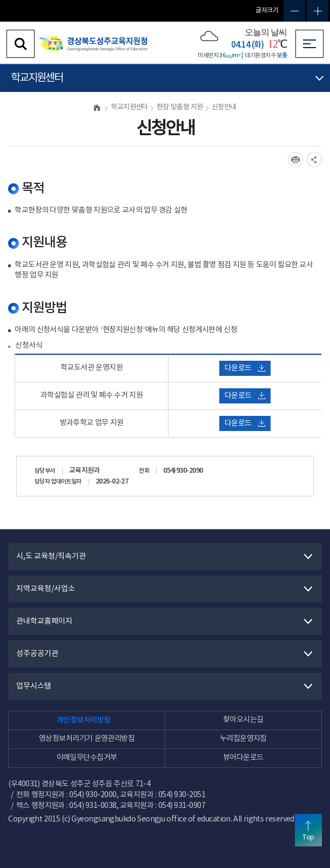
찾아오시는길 (243, 720)
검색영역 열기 (21, 44)
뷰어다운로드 (243, 758)
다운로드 (245, 368)
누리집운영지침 (243, 739)
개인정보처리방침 (84, 720)
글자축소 (294, 11)
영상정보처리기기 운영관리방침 (87, 739)
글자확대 (318, 11)
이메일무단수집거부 (87, 758)
